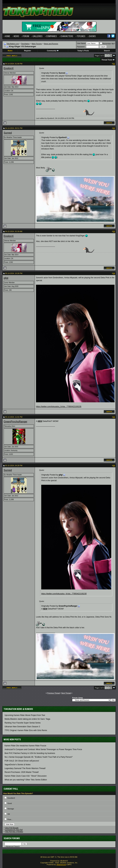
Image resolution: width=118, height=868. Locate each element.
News (16, 36)
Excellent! (11, 798)
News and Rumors (51, 44)
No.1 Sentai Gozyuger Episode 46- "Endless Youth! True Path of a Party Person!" (39, 757)
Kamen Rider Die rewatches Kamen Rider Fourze (25, 746)
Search (107, 51)
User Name (81, 43)
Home (8, 36)
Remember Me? (107, 44)
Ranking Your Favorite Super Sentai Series (23, 723)
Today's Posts (83, 51)
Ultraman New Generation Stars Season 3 (22, 727)
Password (81, 47)
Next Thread (66, 693)
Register (27, 51)
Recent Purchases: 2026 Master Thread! (22, 772)
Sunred (8, 133)
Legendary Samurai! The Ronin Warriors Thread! (25, 768)
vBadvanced (61, 865)
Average (11, 809)
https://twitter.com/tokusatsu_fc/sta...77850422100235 (59, 407)
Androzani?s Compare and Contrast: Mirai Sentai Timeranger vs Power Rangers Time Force (43, 749)
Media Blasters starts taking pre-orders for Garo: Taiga (27, 719)
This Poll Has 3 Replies (14, 832)
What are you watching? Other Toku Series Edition (26, 780)
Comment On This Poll (14, 830)
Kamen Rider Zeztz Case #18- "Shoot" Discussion (26, 776)
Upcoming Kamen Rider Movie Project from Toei (25, 715)
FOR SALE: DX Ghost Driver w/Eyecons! (22, 761)
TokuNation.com (13, 44)
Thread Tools (107, 60)
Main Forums (37, 44)
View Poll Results (12, 828)
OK (9, 814)
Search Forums (12, 838)
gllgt (6, 278)
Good (10, 803)
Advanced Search (13, 846)
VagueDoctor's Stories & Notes (18, 765)
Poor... (10, 819)
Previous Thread (54, 693)
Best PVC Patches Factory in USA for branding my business (30, 753)
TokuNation (25, 44)
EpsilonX (9, 68)
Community (53, 51)
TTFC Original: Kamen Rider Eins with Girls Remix (26, 730)
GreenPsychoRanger (15, 422)
